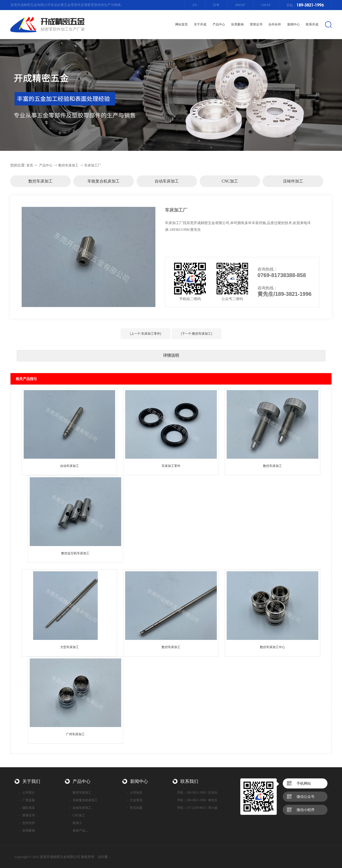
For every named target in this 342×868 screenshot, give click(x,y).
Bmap (240, 5)
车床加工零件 (171, 466)
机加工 (76, 823)
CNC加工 (230, 181)
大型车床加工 (70, 647)
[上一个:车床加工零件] (145, 334)
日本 (216, 5)
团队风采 (27, 808)
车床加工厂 (93, 165)
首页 (30, 165)
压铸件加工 (293, 181)
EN (195, 5)
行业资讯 (135, 800)
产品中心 (46, 165)
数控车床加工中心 (272, 647)
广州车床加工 (75, 734)
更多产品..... (79, 831)
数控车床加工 (68, 165)
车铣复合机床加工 (103, 181)
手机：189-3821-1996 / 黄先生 (197, 800)
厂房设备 (27, 800)
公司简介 (27, 793)
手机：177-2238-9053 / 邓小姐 (197, 808)
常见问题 (135, 808)
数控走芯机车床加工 (75, 553)
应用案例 (27, 831)
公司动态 (135, 793)
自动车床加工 (167, 181)
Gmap (266, 5)
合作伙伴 (27, 823)
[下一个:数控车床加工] (197, 334)
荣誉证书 (27, 815)
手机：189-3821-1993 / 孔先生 (197, 793)
